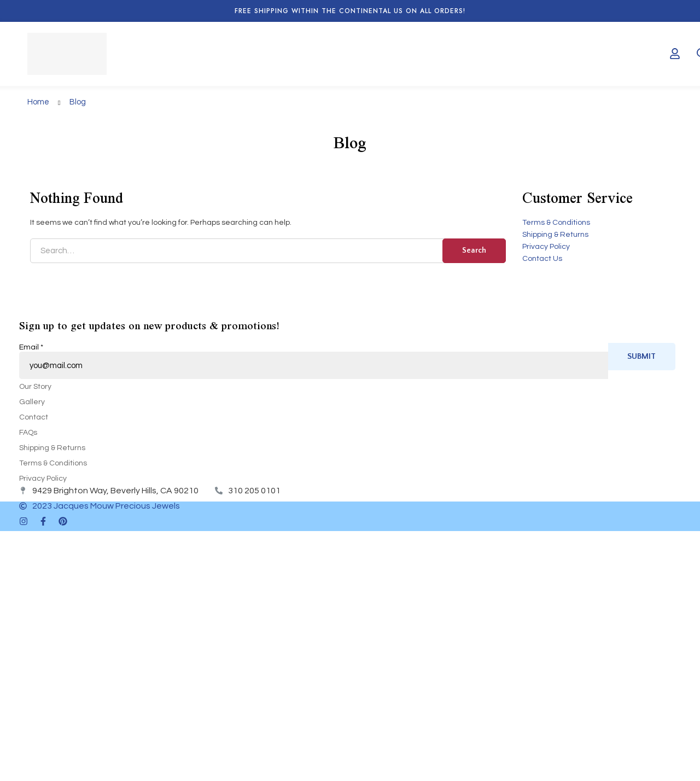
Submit (641, 356)
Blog (78, 102)
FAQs (28, 433)
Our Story (35, 387)
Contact (34, 417)
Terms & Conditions (556, 223)
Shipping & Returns (555, 235)
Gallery (32, 402)
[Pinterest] (63, 521)
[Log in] (675, 54)
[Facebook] (43, 521)
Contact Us (542, 259)
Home (38, 102)
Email (31, 347)
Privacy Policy (546, 247)
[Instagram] (24, 521)
